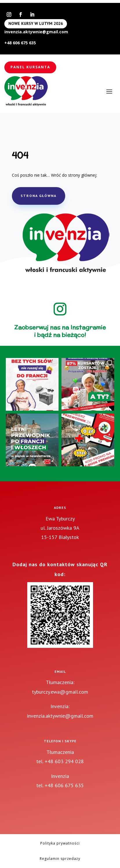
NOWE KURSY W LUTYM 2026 (36, 23)
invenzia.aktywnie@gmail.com (36, 32)
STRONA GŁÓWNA (39, 196)
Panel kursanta (30, 67)
